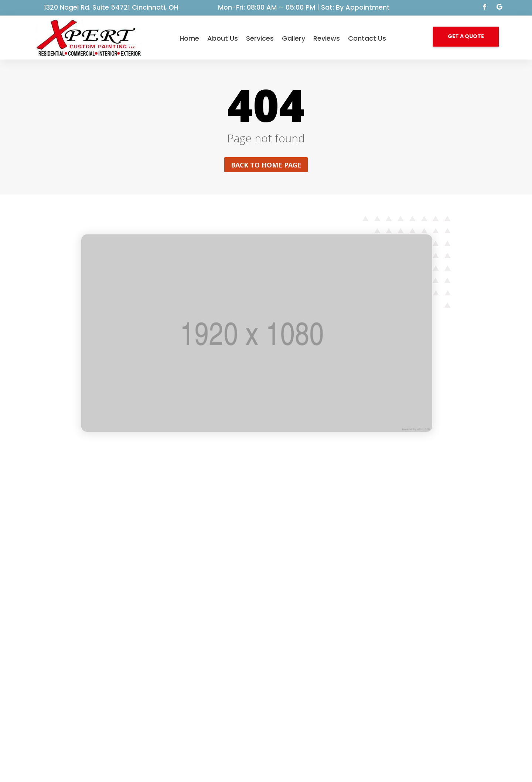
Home (189, 38)
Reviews (327, 38)
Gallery (294, 38)
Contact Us (367, 38)
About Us (223, 38)
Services (260, 38)
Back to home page (266, 165)
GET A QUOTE (466, 36)
